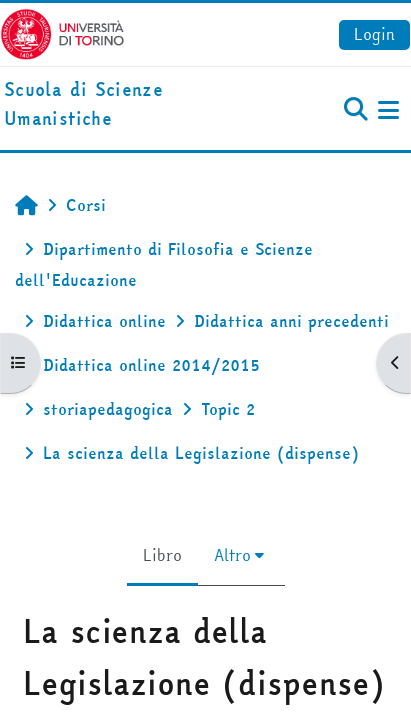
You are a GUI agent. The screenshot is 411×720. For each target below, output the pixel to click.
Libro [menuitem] (162, 555)
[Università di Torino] (62, 32)
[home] (137, 105)
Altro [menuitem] (232, 555)
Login (374, 34)
